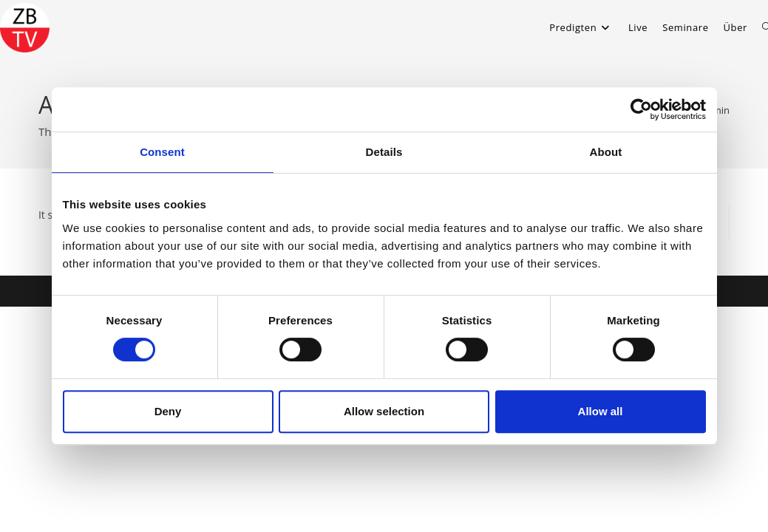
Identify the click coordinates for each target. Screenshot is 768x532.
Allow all (601, 411)
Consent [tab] (162, 152)
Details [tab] (384, 152)
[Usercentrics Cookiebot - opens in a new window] (641, 109)
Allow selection (384, 411)
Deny (168, 411)
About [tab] (606, 152)
